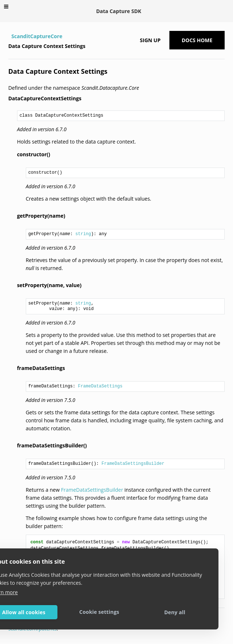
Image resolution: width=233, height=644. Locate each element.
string (83, 234)
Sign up (150, 40)
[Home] (9, 36)
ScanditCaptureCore (37, 36)
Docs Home (197, 40)
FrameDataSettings (100, 386)
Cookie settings (99, 612)
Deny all (175, 612)
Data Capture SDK (118, 11)
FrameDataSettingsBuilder (133, 464)
